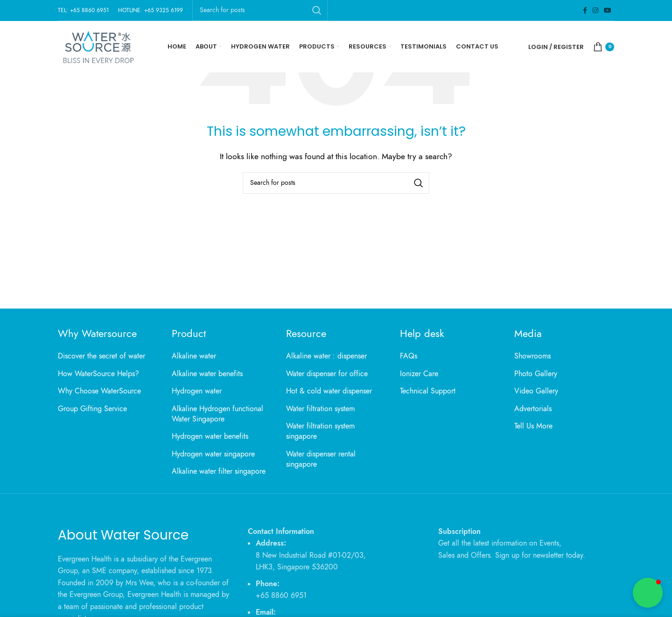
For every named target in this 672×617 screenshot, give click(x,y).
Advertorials (533, 409)
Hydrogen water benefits (210, 436)
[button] (648, 593)
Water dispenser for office (327, 374)
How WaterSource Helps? (98, 374)
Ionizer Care (419, 374)
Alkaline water (194, 356)
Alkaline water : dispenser (326, 356)
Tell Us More (533, 426)
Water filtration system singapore (320, 431)
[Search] (336, 183)
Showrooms (532, 356)
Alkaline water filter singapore (219, 471)
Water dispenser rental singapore (321, 459)
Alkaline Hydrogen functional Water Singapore (217, 414)
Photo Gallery (536, 374)
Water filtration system (320, 409)
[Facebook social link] (585, 10)
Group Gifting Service (92, 409)
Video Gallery (536, 391)
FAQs (409, 356)
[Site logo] (98, 46)
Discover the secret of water (101, 356)
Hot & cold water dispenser (329, 391)
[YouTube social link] (608, 10)
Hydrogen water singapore (213, 454)
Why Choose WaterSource (99, 391)
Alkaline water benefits (207, 374)
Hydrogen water (197, 391)
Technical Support (428, 391)
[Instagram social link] (595, 10)
